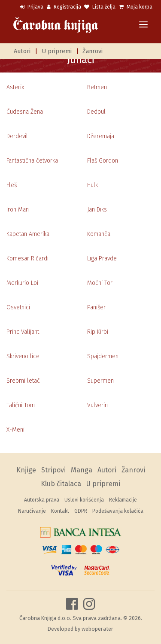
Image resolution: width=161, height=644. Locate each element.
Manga (82, 470)
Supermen (100, 381)
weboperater (97, 629)
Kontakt (60, 511)
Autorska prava (42, 500)
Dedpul (96, 112)
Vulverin (97, 405)
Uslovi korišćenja (84, 500)
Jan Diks (97, 210)
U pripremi (57, 51)
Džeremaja (101, 136)
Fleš (12, 185)
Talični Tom (21, 405)
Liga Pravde (102, 259)
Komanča (99, 234)
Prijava (32, 7)
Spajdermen (103, 356)
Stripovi (53, 470)
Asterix (15, 87)
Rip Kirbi (98, 332)
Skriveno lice (23, 356)
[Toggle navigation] (143, 25)
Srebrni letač (23, 381)
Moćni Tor (100, 283)
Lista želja (100, 7)
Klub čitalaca (61, 484)
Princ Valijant (23, 332)
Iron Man (18, 210)
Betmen (97, 87)
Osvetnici (18, 307)
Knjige (26, 470)
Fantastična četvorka (32, 161)
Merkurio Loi (22, 283)
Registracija (64, 7)
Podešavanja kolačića (118, 511)
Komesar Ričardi (27, 259)
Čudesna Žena (25, 112)
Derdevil (17, 136)
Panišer (96, 307)
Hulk (93, 185)
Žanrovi (93, 51)
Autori (22, 51)
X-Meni (15, 430)
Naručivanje (32, 511)
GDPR (81, 511)
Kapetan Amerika (28, 234)
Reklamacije (123, 500)
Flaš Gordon (103, 161)
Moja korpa (136, 7)
